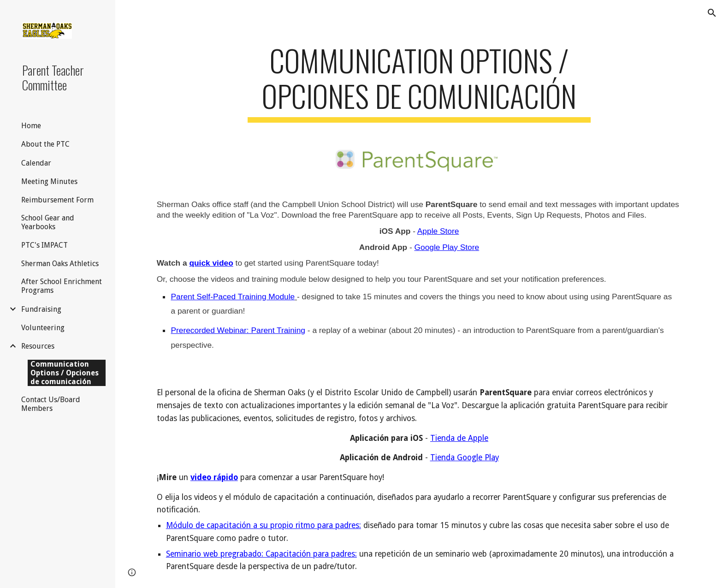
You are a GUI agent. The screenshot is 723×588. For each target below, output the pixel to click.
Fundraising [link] (41, 309)
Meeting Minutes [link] (49, 181)
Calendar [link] (36, 163)
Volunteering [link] (43, 328)
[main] (419, 83)
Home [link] (31, 126)
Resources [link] (38, 346)
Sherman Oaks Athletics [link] (60, 264)
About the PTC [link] (45, 144)
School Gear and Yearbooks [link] (48, 222)
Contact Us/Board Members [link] (51, 404)
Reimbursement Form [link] (57, 200)
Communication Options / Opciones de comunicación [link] (65, 373)
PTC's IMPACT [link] (44, 245)
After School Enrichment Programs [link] (62, 286)
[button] (712, 13)
